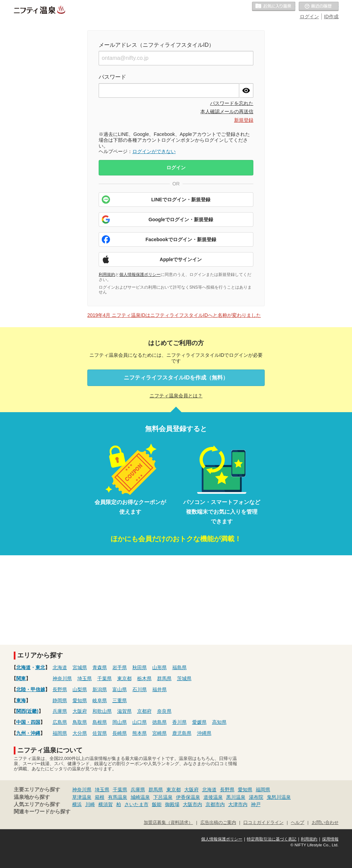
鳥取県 (80, 722)
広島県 (60, 722)
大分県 (80, 733)
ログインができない (154, 151)
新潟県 (100, 689)
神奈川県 (62, 678)
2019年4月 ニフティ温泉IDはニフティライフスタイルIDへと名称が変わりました (174, 315)
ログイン (309, 17)
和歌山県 (102, 711)
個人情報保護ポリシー (140, 275)
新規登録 (244, 120)
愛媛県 (199, 722)
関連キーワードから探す (42, 812)
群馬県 (164, 678)
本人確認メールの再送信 (227, 111)
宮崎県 (159, 733)
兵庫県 (60, 711)
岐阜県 (100, 700)
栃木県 (144, 678)
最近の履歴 (319, 7)
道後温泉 (213, 797)
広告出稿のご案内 (218, 823)
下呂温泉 (163, 797)
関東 (21, 678)
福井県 (159, 689)
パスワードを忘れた (232, 103)
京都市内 (215, 804)
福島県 (179, 667)
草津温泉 (82, 797)
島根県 (100, 722)
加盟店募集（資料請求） (168, 823)
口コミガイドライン (263, 823)
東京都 (124, 678)
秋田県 (140, 667)
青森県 (100, 667)
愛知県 (80, 700)
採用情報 (330, 839)
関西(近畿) (27, 711)
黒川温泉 (236, 797)
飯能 (157, 804)
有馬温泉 (118, 797)
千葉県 (104, 678)
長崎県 (120, 733)
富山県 (120, 689)
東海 (21, 700)
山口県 (140, 722)
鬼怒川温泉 (279, 797)
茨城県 (184, 678)
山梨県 (80, 689)
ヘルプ (298, 823)
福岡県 (60, 733)
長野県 (60, 689)
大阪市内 (192, 804)
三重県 (120, 700)
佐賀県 (100, 733)
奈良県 (164, 711)
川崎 (90, 804)
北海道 (23, 667)
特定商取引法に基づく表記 (272, 839)
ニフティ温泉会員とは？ (176, 396)
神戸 (256, 804)
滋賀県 (124, 711)
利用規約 (107, 275)
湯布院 (256, 797)
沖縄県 (204, 733)
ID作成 (331, 17)
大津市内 (238, 804)
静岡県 (60, 700)
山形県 (159, 667)
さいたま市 (136, 804)
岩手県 (120, 667)
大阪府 (80, 711)
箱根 (100, 797)
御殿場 (172, 804)
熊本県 (140, 733)
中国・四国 (28, 722)
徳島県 (159, 722)
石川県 (140, 689)
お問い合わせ (325, 823)
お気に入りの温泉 (274, 7)
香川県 (179, 722)
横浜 (77, 804)
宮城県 (80, 667)
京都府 (144, 711)
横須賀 (106, 804)
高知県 (219, 722)
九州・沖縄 (28, 733)
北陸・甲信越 (31, 689)
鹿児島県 (182, 733)
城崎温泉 (140, 797)
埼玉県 (85, 678)
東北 (40, 667)
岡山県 (120, 722)
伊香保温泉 (188, 797)
